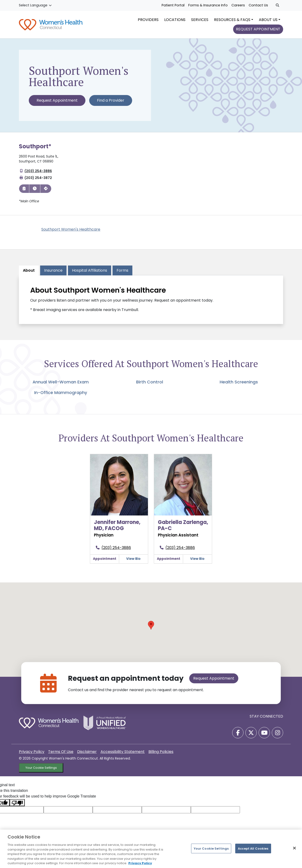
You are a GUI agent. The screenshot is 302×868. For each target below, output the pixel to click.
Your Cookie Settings (41, 771)
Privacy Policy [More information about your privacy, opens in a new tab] (140, 863)
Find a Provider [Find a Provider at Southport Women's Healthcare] (111, 103)
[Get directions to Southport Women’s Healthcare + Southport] (46, 191)
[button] (151, 628)
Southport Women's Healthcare (71, 232)
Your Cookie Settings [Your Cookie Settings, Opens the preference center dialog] (211, 848)
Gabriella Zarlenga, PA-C (183, 528)
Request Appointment (214, 681)
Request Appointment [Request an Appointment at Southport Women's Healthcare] (57, 103)
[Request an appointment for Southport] (24, 191)
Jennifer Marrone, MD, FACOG (117, 528)
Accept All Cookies (253, 848)
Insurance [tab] (53, 273)
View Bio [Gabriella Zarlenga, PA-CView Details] (197, 562)
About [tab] (29, 273)
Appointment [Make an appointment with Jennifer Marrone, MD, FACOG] (105, 562)
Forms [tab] (122, 273)
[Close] (294, 848)
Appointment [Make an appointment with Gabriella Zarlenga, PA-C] (169, 562)
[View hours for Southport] (35, 191)
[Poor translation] (17, 806)
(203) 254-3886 (38, 174)
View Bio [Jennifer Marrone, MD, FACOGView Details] (133, 562)
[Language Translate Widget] (36, 5)
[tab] (90, 273)
